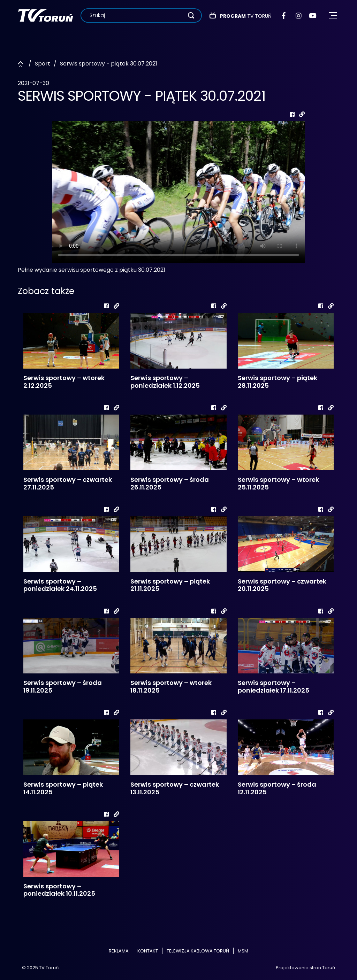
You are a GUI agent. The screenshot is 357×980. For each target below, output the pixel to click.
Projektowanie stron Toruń (305, 968)
